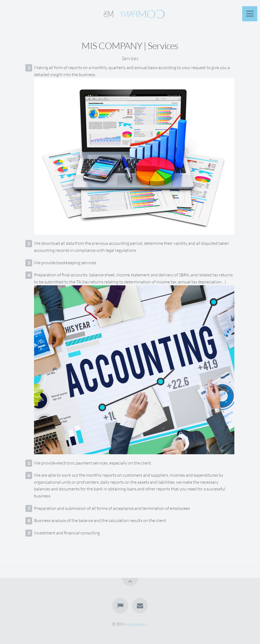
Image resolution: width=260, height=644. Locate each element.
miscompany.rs (137, 624)
